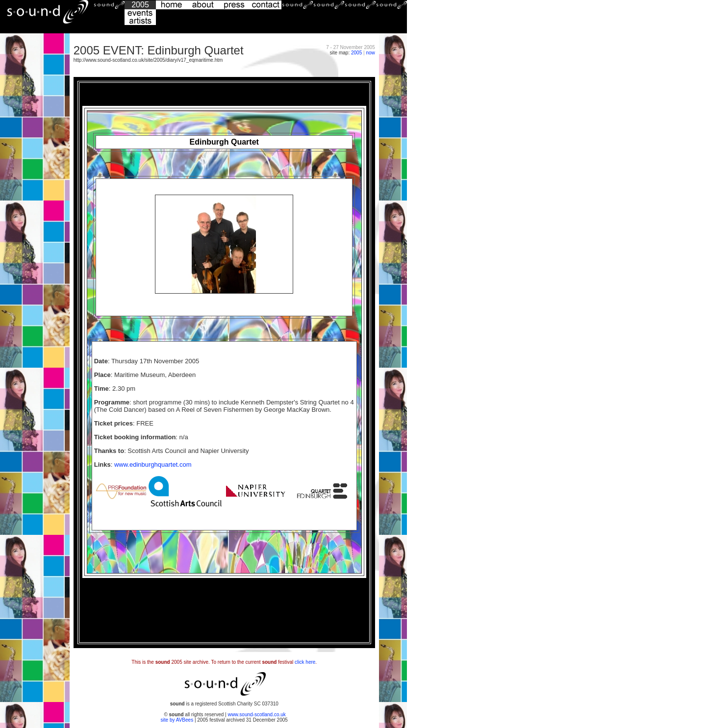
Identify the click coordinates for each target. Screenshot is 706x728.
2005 (356, 53)
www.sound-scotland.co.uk (256, 715)
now (370, 53)
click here (305, 662)
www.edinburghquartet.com (153, 464)
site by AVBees (178, 720)
